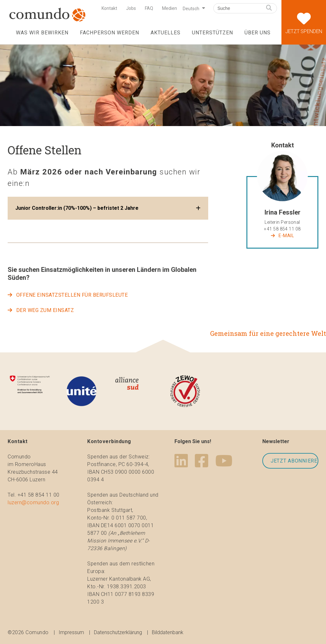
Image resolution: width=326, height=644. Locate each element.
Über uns (258, 33)
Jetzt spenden (304, 17)
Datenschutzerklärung (118, 632)
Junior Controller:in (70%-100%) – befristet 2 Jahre (77, 208)
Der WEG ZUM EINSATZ (45, 310)
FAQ (149, 8)
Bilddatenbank (168, 632)
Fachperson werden (109, 33)
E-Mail (286, 236)
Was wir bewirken (42, 33)
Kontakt (109, 8)
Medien (170, 8)
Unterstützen (213, 33)
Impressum (71, 632)
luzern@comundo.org (33, 502)
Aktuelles (166, 33)
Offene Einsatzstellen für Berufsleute (72, 295)
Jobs (131, 8)
